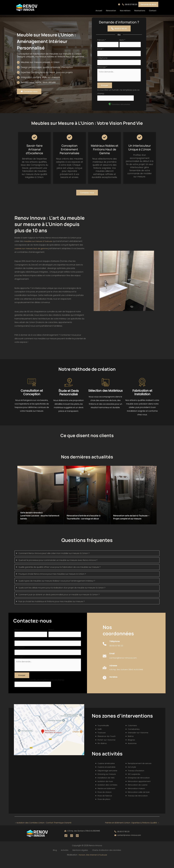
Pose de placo (104, 808)
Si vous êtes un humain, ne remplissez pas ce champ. (39, 688)
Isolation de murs (106, 790)
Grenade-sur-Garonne (139, 741)
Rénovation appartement (140, 790)
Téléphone (102, 59)
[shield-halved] (110, 108)
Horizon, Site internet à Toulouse (93, 864)
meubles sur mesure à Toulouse (39, 246)
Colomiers (133, 734)
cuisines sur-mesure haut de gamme (32, 253)
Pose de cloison (105, 801)
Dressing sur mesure (107, 783)
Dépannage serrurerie (108, 779)
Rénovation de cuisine (138, 794)
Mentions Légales (79, 859)
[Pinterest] (77, 844)
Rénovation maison (137, 797)
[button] (120, 4)
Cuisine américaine (107, 772)
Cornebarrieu (134, 738)
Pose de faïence (105, 804)
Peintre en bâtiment (107, 797)
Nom (122, 40)
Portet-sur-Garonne (107, 748)
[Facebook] (66, 844)
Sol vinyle (132, 776)
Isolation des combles (108, 794)
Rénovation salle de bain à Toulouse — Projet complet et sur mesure (133, 520)
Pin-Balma (102, 752)
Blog (57, 859)
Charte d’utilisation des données (104, 859)
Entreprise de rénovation (139, 786)
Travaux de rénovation (139, 804)
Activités (65, 859)
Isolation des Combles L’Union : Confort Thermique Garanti (43, 831)
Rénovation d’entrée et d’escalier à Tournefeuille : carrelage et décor (87, 520)
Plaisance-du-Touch (107, 745)
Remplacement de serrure (140, 772)
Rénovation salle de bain (140, 801)
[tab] (87, 558)
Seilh (100, 738)
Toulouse (102, 741)
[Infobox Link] (113, 652)
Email (100, 50)
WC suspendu (134, 783)
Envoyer (105, 89)
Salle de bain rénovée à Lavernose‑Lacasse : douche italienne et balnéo (38, 520)
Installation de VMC (107, 786)
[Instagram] (72, 844)
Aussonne (132, 752)
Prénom (102, 40)
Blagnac (132, 748)
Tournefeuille (104, 734)
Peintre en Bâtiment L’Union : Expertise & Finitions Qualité (132, 831)
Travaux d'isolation (137, 779)
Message (102, 69)
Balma (131, 745)
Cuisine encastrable (107, 776)
